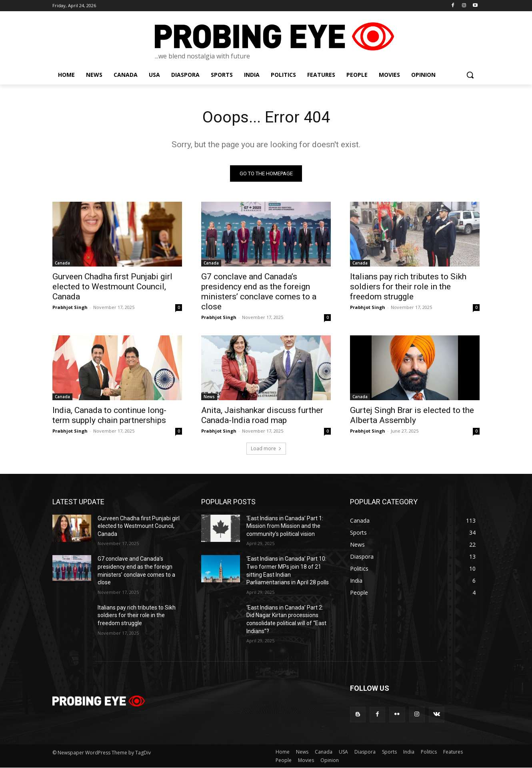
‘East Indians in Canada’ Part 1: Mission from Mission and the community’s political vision (285, 526)
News (209, 397)
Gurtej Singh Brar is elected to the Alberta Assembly (412, 416)
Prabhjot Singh (70, 308)
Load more (266, 449)
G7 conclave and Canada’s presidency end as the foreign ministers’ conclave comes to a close (259, 292)
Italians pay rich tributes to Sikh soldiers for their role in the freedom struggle (408, 287)
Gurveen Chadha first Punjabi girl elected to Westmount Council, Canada (112, 287)
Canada (62, 263)
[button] (470, 75)
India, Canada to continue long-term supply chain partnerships (109, 416)
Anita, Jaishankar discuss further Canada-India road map (262, 416)
